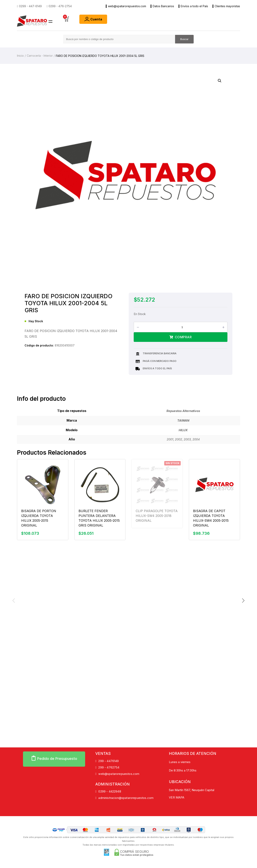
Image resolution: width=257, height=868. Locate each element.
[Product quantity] (184, 327)
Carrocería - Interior (40, 56)
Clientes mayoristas (226, 6)
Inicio (20, 56)
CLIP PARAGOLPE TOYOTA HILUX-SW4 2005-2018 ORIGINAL (157, 516)
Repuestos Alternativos (183, 411)
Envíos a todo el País (193, 6)
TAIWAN (183, 420)
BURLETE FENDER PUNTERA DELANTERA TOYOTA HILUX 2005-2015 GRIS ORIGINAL (99, 518)
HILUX (183, 430)
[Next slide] (243, 601)
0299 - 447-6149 (29, 6)
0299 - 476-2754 (59, 6)
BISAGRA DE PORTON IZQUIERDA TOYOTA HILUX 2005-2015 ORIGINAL (39, 518)
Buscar (184, 39)
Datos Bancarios (162, 6)
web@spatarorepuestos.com (126, 6)
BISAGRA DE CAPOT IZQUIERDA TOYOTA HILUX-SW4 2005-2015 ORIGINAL (211, 518)
